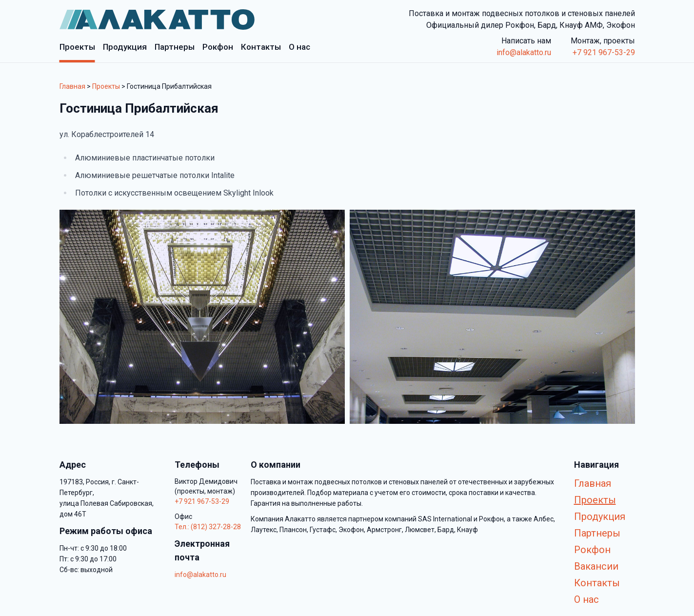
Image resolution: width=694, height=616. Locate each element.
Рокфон (592, 550)
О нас (586, 599)
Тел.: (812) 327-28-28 (208, 527)
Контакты (597, 583)
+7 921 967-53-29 (604, 52)
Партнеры (597, 533)
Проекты (106, 86)
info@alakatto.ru (524, 52)
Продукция (600, 517)
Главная (72, 86)
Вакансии (596, 566)
